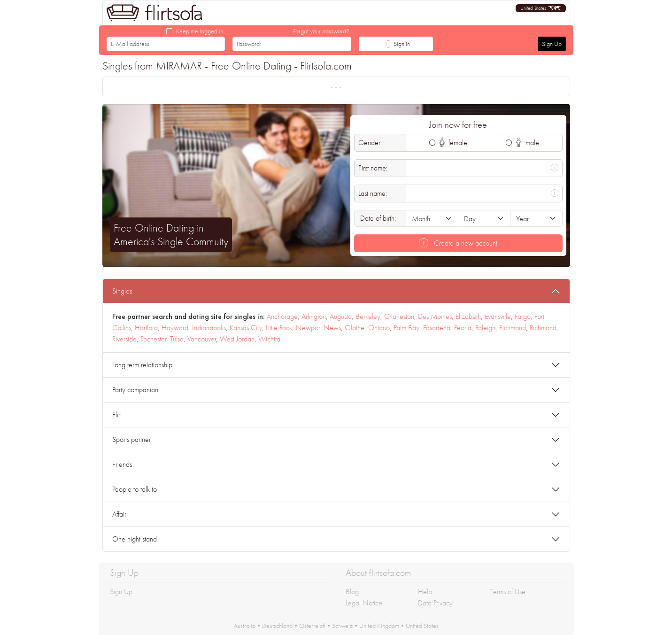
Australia (245, 626)
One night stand (135, 539)
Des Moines (435, 316)
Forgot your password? (321, 31)
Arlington (314, 316)
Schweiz (342, 626)
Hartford (146, 328)
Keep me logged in (200, 31)
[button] (541, 8)
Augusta (341, 316)
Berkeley (368, 316)
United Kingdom (379, 626)
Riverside (124, 339)
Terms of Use (508, 592)
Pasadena (437, 328)
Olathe (355, 328)
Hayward (175, 328)
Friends (122, 464)
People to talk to (135, 489)
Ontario (379, 328)
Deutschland (277, 626)
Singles (122, 291)
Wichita (269, 339)
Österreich (312, 626)
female (453, 143)
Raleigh (485, 328)
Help (425, 592)
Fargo (523, 316)
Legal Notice (364, 603)
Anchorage (282, 316)
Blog (352, 592)
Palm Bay (406, 328)
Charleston (399, 316)
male (527, 143)
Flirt (117, 414)
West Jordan (237, 339)
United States (422, 626)
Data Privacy (435, 603)
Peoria (463, 328)
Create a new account (458, 243)
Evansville (498, 316)
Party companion (135, 390)
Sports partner (131, 439)
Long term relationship (142, 365)
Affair (119, 514)
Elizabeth (468, 316)
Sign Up (552, 44)
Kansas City (246, 328)
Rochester (153, 339)
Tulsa (177, 339)
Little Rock (279, 328)
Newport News (318, 328)
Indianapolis (209, 328)
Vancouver (202, 339)
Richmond (513, 328)
